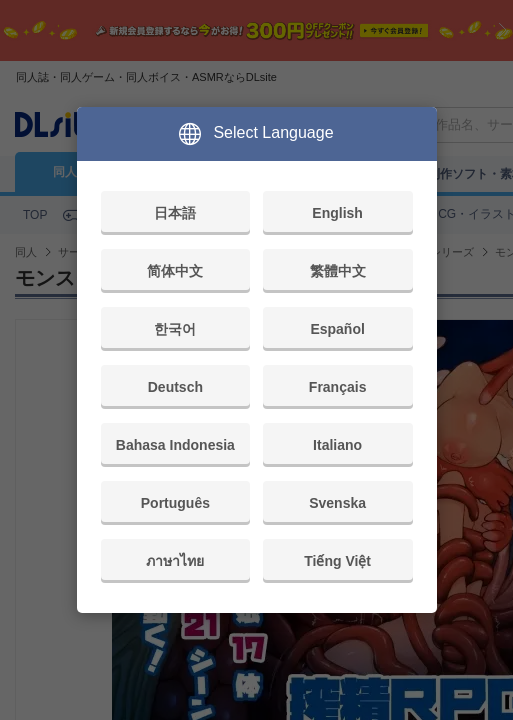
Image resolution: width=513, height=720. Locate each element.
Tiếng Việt (337, 561)
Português (175, 503)
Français (338, 387)
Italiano (337, 445)
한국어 (175, 329)
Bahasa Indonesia (175, 445)
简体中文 (175, 271)
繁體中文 (338, 271)
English (337, 213)
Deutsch (175, 387)
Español (337, 329)
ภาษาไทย (175, 561)
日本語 (175, 213)
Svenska (337, 503)
